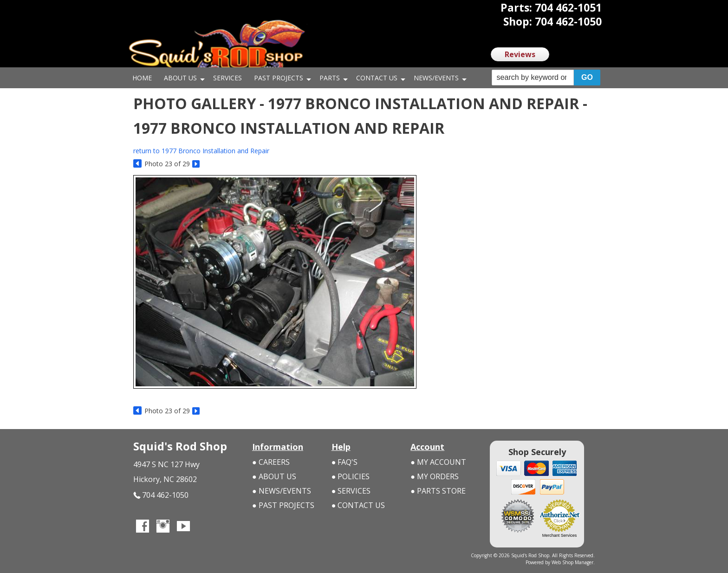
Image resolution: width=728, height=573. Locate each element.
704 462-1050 (161, 495)
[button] (546, 78)
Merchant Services (560, 535)
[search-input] (533, 78)
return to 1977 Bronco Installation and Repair (201, 151)
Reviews (520, 54)
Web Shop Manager (572, 562)
